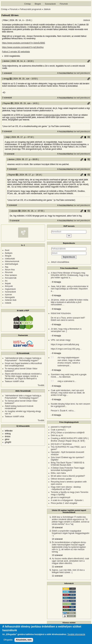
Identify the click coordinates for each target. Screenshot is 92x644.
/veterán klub (11, 300)
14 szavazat (57, 539)
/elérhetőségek (11, 264)
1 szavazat (7, 73)
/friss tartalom (11, 275)
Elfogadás (8, 641)
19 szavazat (57, 527)
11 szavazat (57, 567)
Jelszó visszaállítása (60, 262)
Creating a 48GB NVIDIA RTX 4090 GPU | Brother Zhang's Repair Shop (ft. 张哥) (70, 440)
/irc (6, 281)
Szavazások (50, 4)
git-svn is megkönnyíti (61, 497)
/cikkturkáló (10, 259)
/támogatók (10, 297)
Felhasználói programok (31, 9)
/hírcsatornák (11, 278)
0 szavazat (7, 131)
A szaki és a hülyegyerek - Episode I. (67, 500)
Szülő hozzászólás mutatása (89, 137)
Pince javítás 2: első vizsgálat (64, 503)
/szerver (8, 295)
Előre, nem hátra (58, 473)
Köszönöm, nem (24, 641)
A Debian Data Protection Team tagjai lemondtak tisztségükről (68, 469)
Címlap (28, 4)
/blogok (8, 256)
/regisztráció (10, 289)
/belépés (9, 253)
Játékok (47, 9)
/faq (7, 267)
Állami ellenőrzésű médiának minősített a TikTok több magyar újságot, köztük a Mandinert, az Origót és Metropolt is (23, 376)
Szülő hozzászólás (85, 137)
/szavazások (10, 292)
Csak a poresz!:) (58, 430)
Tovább (41, 385)
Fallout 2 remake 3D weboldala (16, 52)
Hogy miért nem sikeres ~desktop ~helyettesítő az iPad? (66, 488)
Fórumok (64, 4)
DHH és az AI (57, 435)
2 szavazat (7, 98)
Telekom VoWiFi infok (15, 381)
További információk (76, 636)
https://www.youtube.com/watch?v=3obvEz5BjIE (24, 43)
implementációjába (52, 115)
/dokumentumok (12, 261)
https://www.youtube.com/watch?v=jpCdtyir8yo (23, 47)
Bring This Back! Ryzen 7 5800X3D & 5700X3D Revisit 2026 (68, 464)
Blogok (38, 4)
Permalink (89, 61)
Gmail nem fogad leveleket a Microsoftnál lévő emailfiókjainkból (23, 365)
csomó (13, 117)
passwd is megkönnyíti (61, 427)
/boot (7, 250)
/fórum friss (10, 270)
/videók (8, 303)
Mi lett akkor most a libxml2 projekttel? (68, 476)
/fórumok (9, 272)
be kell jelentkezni (82, 73)
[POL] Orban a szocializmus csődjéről (68, 433)
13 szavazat (57, 555)
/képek (8, 284)
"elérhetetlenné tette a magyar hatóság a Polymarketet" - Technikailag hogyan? (23, 359)
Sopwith (27, 115)
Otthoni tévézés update (61, 479)
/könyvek (9, 286)
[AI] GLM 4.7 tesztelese (61, 444)
